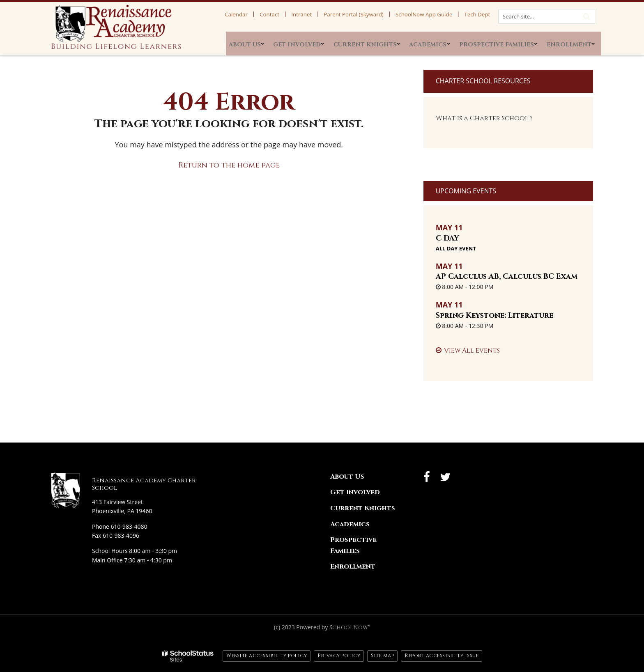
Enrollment (353, 566)
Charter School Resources (483, 81)
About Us (347, 477)
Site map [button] (382, 656)
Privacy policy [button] (339, 656)
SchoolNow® (350, 627)
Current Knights (363, 508)
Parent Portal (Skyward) (367, 14)
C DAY (447, 238)
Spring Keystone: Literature (494, 315)
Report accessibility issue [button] (442, 656)
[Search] (586, 16)
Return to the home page (229, 165)
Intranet (320, 14)
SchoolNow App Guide (431, 14)
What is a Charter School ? (484, 118)
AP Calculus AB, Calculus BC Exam (507, 276)
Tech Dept (480, 14)
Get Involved (355, 492)
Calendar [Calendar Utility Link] (264, 14)
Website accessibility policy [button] (267, 656)
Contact (293, 14)
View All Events (472, 351)
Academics (350, 524)
